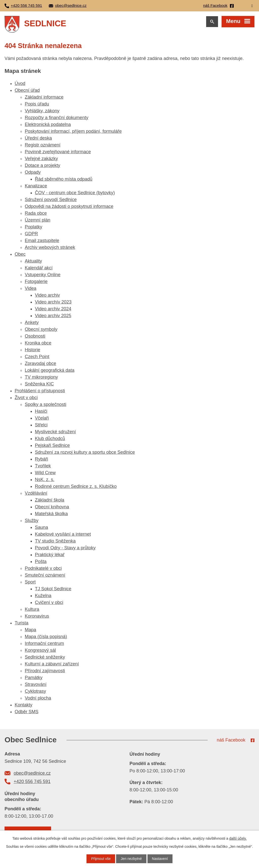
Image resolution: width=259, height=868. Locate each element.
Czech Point (37, 357)
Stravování (36, 684)
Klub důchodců (50, 439)
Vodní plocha (38, 698)
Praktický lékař (50, 555)
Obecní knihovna (52, 507)
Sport (30, 582)
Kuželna (43, 596)
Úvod (20, 83)
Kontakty (24, 705)
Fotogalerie (36, 281)
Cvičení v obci (49, 602)
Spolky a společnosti (46, 404)
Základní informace (44, 97)
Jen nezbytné (131, 859)
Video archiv (47, 295)
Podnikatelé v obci (43, 568)
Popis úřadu (37, 104)
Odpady (33, 172)
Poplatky (34, 227)
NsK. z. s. (45, 480)
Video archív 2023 (53, 302)
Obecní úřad (27, 90)
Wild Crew (45, 473)
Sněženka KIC (39, 384)
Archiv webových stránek (50, 247)
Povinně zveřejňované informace (58, 152)
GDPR (31, 234)
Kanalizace (36, 186)
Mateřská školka (51, 514)
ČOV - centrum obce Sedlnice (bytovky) (75, 193)
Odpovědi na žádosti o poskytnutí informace (69, 206)
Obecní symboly (41, 329)
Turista (21, 623)
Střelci (41, 425)
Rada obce (36, 213)
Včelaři (42, 418)
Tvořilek (43, 466)
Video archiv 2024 (53, 309)
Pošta (41, 561)
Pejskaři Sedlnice (52, 445)
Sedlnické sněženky (45, 657)
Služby (32, 520)
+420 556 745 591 (32, 782)
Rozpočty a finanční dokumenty (57, 118)
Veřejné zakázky (41, 159)
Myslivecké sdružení (55, 432)
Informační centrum (44, 643)
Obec (20, 254)
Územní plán (38, 220)
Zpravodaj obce (40, 363)
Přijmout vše (101, 859)
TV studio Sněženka (55, 541)
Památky (34, 678)
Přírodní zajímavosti (45, 671)
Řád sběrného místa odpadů (64, 179)
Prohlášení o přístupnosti (40, 391)
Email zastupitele (42, 241)
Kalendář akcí (39, 268)
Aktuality (33, 261)
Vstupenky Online (43, 275)
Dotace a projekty (42, 165)
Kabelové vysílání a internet (63, 534)
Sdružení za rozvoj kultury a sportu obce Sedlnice (85, 452)
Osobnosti (35, 336)
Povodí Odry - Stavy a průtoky (65, 548)
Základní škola (50, 500)
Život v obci (26, 398)
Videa (31, 288)
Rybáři (41, 459)
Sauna (41, 527)
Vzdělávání (36, 493)
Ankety (32, 322)
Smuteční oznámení (45, 575)
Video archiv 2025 (53, 316)
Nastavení (160, 859)
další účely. (238, 838)
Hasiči (41, 411)
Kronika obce (38, 343)
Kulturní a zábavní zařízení (52, 664)
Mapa (30, 630)
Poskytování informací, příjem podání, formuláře (73, 131)
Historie (33, 350)
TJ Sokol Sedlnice (53, 589)
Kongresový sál (40, 650)
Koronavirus (37, 616)
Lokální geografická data (50, 370)
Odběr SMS (27, 712)
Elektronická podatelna (48, 124)
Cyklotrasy (35, 691)
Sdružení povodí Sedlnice (51, 200)
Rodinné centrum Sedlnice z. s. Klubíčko (76, 486)
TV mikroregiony (41, 377)
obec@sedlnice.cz (32, 773)
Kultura (32, 609)
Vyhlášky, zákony (42, 111)
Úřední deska (38, 138)
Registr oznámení (43, 145)
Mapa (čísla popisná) (46, 637)
